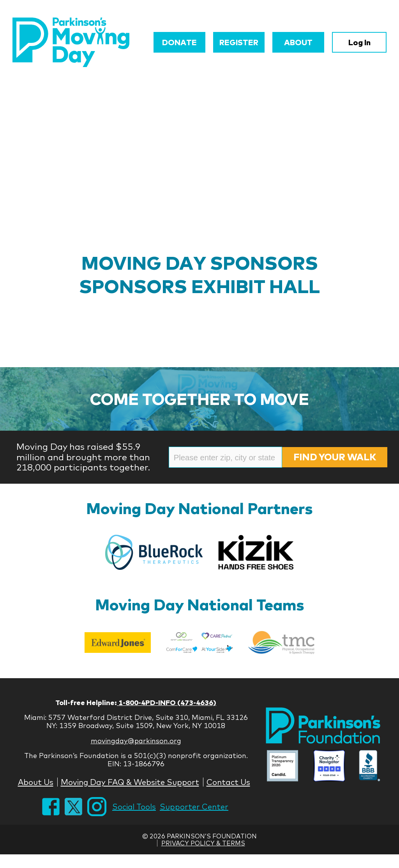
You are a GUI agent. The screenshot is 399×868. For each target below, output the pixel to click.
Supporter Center (194, 807)
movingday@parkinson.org (136, 741)
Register (239, 42)
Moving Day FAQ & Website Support (130, 782)
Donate (179, 42)
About (298, 42)
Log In (359, 42)
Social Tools (134, 807)
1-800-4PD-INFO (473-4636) (167, 703)
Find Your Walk (335, 457)
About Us (36, 782)
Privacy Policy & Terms (203, 843)
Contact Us (228, 782)
